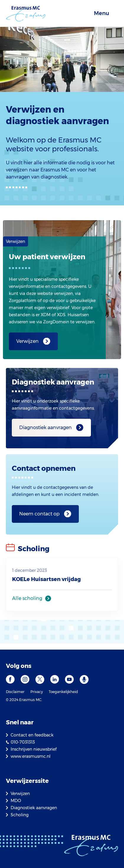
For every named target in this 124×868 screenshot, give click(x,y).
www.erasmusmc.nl (31, 756)
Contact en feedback (32, 735)
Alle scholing (27, 598)
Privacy (37, 692)
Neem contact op (39, 514)
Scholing (20, 815)
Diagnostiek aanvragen (45, 427)
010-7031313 (23, 742)
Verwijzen (27, 341)
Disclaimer (15, 692)
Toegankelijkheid (63, 692)
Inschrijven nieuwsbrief (34, 749)
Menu (102, 13)
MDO (16, 801)
